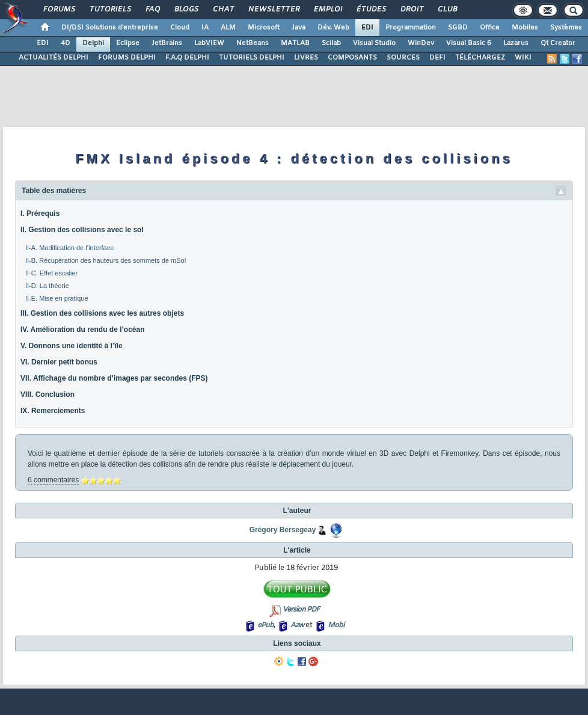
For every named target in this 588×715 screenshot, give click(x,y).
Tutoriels (110, 10)
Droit (411, 10)
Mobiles (525, 28)
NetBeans (253, 43)
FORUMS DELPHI (127, 58)
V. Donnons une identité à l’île (72, 346)
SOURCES (403, 58)
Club (447, 10)
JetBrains (167, 43)
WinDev (421, 43)
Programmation (411, 28)
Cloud (180, 28)
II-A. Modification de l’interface (69, 248)
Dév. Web (333, 28)
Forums (59, 10)
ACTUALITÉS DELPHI (54, 58)
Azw (297, 625)
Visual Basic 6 (469, 43)
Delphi (93, 43)
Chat (223, 10)
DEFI (437, 58)
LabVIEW (209, 43)
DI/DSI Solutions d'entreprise (110, 28)
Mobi (336, 625)
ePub (265, 625)
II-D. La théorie (47, 286)
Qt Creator (558, 43)
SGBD (458, 28)
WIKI (523, 58)
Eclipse (128, 43)
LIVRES (306, 58)
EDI (367, 28)
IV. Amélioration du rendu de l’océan (82, 330)
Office (490, 28)
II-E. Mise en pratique (57, 298)
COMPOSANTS (352, 58)
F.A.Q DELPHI (187, 58)
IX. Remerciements (53, 411)
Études (371, 10)
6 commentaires (53, 480)
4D (66, 43)
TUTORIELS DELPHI (252, 58)
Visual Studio (374, 43)
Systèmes (566, 28)
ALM (228, 28)
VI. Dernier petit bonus (59, 362)
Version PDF (301, 610)
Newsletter (273, 10)
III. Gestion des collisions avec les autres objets (102, 313)
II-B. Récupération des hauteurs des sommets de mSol (106, 260)
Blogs (186, 10)
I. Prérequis (40, 213)
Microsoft (264, 28)
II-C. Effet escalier (51, 273)
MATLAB (295, 43)
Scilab (331, 43)
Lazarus (516, 43)
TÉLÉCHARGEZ (480, 58)
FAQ (152, 10)
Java (299, 28)
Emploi (327, 10)
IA (205, 28)
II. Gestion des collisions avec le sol (82, 230)
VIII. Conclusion (47, 394)
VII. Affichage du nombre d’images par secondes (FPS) (114, 378)
